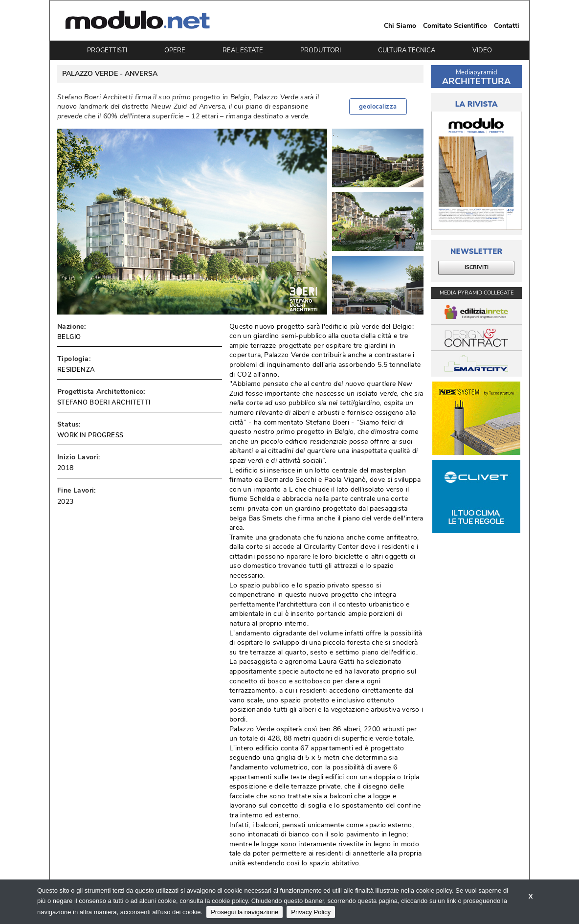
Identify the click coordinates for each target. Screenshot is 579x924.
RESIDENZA (76, 370)
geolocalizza (378, 107)
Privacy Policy (311, 912)
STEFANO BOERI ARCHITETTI (104, 403)
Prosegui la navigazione (245, 912)
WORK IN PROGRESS (90, 435)
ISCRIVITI (477, 267)
